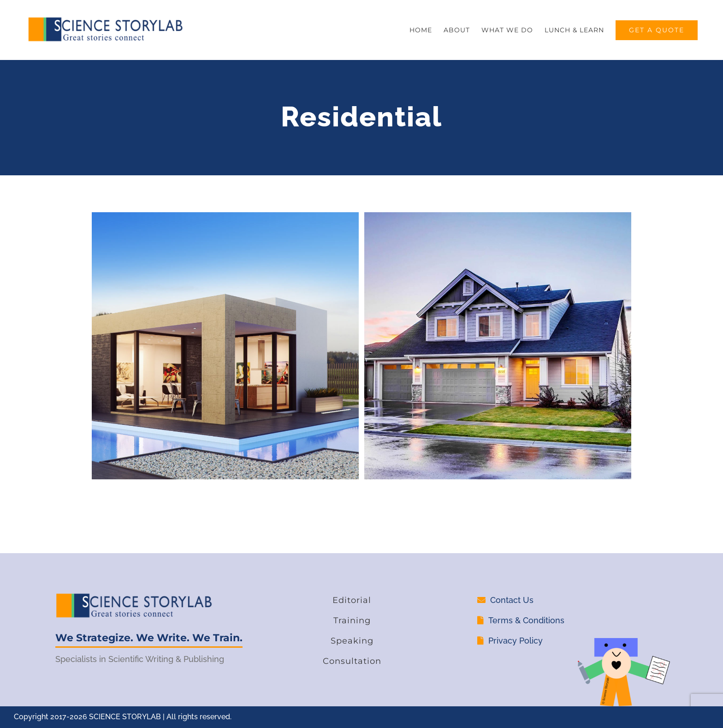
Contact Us (512, 600)
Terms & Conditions (526, 620)
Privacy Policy (516, 641)
